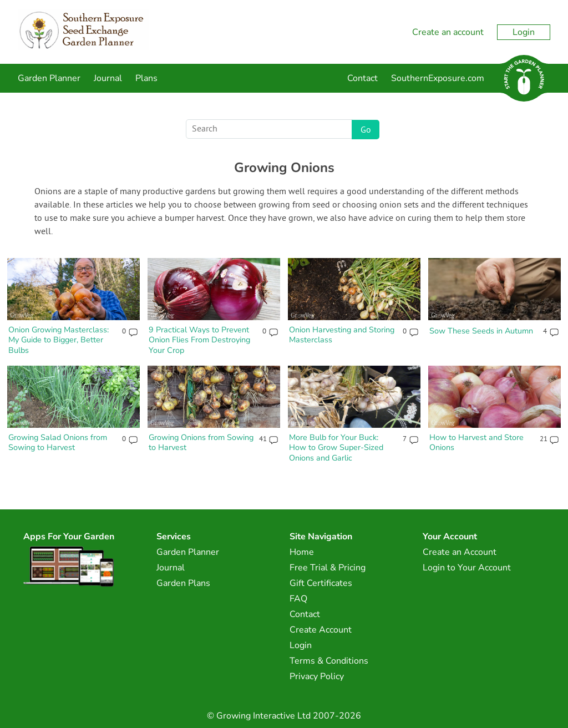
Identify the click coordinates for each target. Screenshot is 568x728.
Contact (362, 78)
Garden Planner (49, 78)
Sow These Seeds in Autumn (481, 331)
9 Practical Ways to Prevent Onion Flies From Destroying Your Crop (199, 340)
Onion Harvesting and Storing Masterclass (342, 335)
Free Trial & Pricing (328, 568)
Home (302, 552)
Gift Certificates (321, 583)
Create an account (448, 32)
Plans (146, 78)
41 (263, 439)
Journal (108, 78)
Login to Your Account (467, 568)
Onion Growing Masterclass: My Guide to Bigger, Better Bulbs (59, 340)
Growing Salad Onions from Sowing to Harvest (58, 443)
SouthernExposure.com (438, 78)
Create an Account (460, 552)
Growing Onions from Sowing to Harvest (201, 443)
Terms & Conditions (329, 661)
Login (524, 32)
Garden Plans (183, 583)
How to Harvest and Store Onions (476, 443)
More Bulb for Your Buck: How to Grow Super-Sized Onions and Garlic (336, 448)
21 (543, 439)
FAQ (298, 599)
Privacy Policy (317, 676)
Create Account (321, 630)
